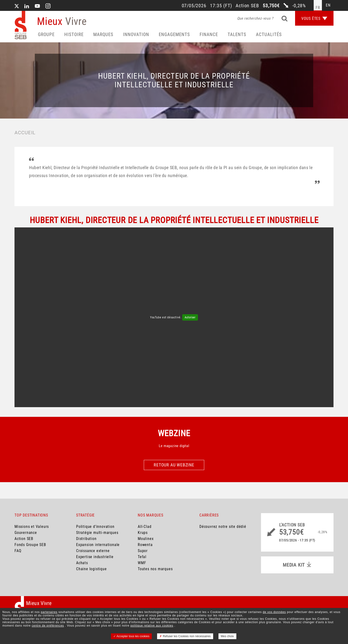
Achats (82, 563)
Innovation (136, 34)
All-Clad (145, 527)
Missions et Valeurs (32, 527)
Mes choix (227, 636)
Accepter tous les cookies (131, 636)
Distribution (86, 539)
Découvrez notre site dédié (223, 527)
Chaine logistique (91, 569)
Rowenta (145, 545)
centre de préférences (48, 626)
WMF (142, 563)
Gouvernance (26, 533)
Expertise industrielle (95, 557)
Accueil (25, 133)
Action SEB (24, 539)
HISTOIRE (74, 34)
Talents (237, 34)
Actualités (269, 34)
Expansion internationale (98, 545)
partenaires (49, 612)
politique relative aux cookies (152, 626)
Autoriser (190, 317)
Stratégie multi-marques (97, 533)
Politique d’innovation (95, 527)
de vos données (274, 612)
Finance (209, 34)
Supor (143, 551)
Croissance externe (93, 551)
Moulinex (146, 539)
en (328, 5)
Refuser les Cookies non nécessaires (185, 636)
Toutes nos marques (155, 569)
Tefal (142, 557)
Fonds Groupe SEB (30, 545)
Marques (103, 34)
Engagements (174, 34)
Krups (143, 533)
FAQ (18, 551)
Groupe (46, 34)
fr (318, 8)
